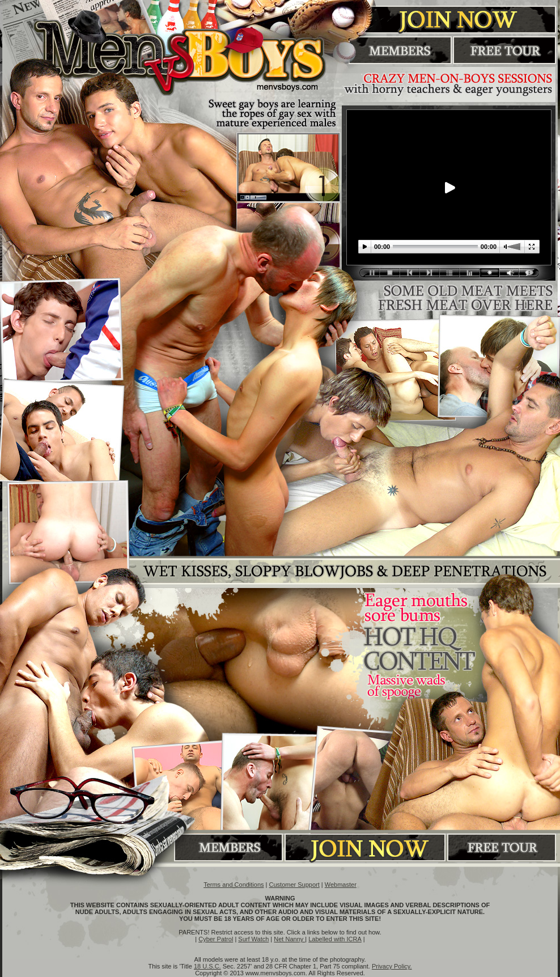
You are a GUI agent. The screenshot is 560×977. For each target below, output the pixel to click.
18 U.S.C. (207, 966)
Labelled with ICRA (335, 939)
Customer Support (294, 885)
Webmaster (341, 885)
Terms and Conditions (234, 885)
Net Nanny (289, 939)
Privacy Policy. (392, 966)
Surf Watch (253, 939)
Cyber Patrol (216, 939)
